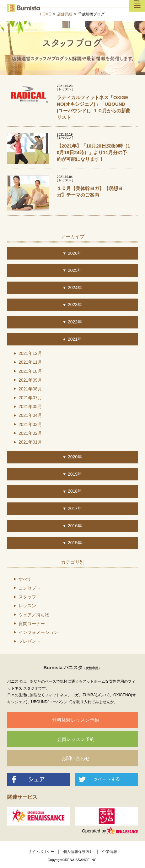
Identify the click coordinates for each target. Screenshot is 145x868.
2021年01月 (30, 442)
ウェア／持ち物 (34, 615)
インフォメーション (38, 632)
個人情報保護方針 (78, 852)
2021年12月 (30, 353)
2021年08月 (30, 389)
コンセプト (30, 588)
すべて (25, 579)
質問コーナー (32, 624)
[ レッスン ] (65, 89)
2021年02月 (30, 433)
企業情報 (110, 852)
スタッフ (27, 597)
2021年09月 (30, 380)
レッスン (27, 606)
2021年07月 (30, 398)
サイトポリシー (41, 852)
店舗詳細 (65, 14)
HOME (46, 14)
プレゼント (30, 641)
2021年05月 (30, 406)
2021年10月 (30, 371)
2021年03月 (30, 424)
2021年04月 (30, 415)
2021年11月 (30, 362)
